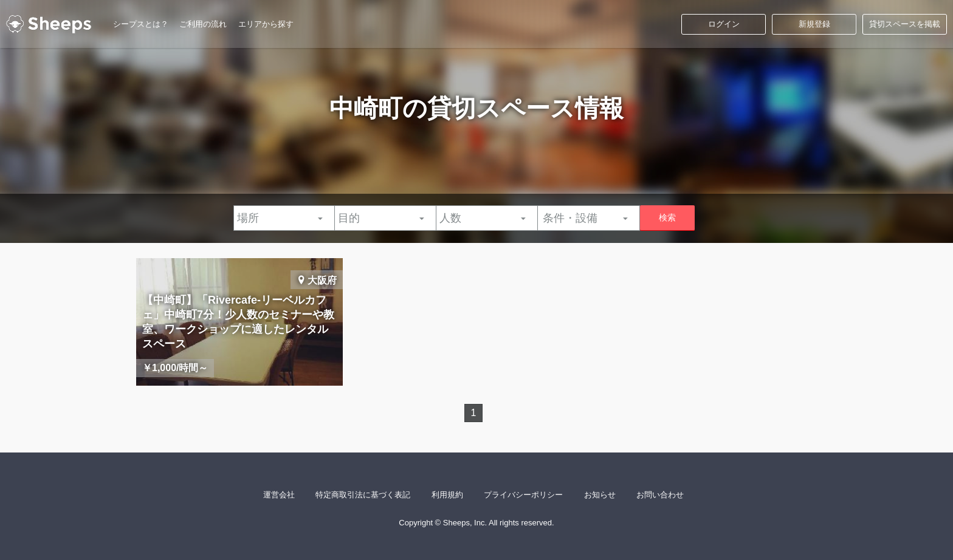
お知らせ (600, 495)
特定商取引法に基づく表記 (363, 495)
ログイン (724, 24)
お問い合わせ (660, 495)
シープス (49, 24)
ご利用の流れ (203, 24)
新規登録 (814, 24)
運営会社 (279, 495)
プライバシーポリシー (523, 495)
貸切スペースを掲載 (905, 24)
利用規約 (447, 495)
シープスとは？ (141, 24)
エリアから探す (266, 24)
